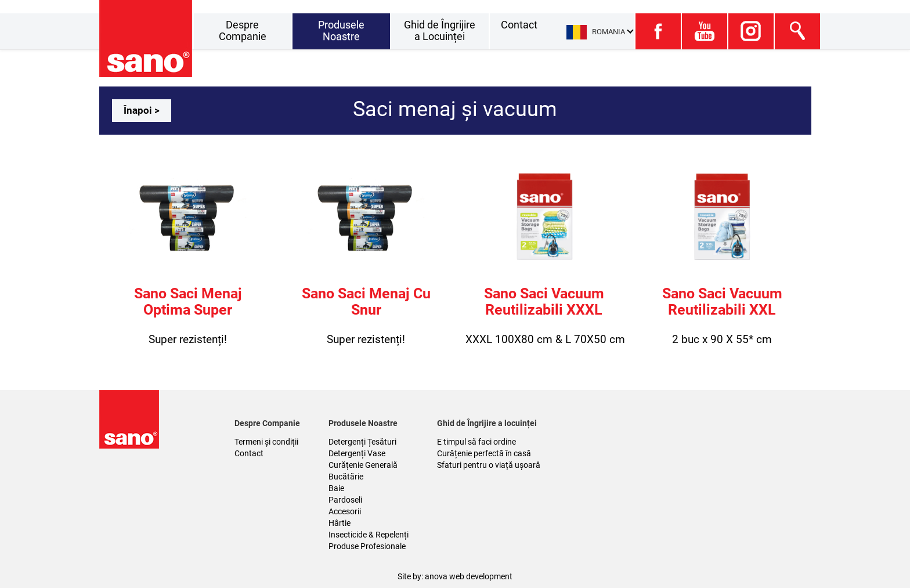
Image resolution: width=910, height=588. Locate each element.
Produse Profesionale (367, 546)
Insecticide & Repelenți (369, 535)
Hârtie (340, 523)
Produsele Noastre (341, 30)
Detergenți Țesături (362, 442)
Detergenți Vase (357, 453)
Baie (336, 488)
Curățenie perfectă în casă (484, 453)
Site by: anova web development (455, 576)
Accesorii (345, 511)
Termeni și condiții (266, 442)
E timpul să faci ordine (476, 442)
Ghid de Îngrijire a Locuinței (440, 30)
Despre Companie (243, 30)
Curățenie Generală (363, 465)
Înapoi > (142, 110)
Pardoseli (345, 500)
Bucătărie (346, 477)
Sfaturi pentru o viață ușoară (489, 465)
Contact (519, 25)
